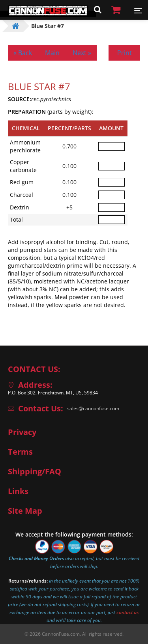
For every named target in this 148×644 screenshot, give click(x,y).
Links (18, 491)
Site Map (25, 511)
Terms (20, 452)
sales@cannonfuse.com (93, 408)
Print (125, 53)
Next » (82, 53)
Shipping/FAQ (35, 472)
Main (52, 53)
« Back (23, 53)
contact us (127, 612)
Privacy (22, 432)
